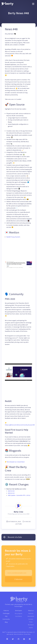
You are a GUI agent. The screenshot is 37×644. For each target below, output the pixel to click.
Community (6, 619)
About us (31, 610)
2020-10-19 (11, 493)
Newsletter (31, 616)
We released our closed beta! (16, 462)
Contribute (18, 616)
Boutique (31, 625)
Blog (6, 622)
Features (6, 610)
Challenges (6, 613)
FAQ (6, 616)
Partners (31, 614)
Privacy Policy (27, 634)
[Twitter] (13, 639)
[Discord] (7, 639)
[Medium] (24, 639)
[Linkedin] (30, 639)
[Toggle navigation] (33, 4)
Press (31, 622)
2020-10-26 (11, 491)
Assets (31, 628)
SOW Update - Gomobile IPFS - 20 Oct (19, 495)
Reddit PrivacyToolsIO (13, 237)
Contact (31, 619)
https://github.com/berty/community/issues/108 (20, 425)
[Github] (18, 639)
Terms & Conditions (19, 634)
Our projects (18, 614)
